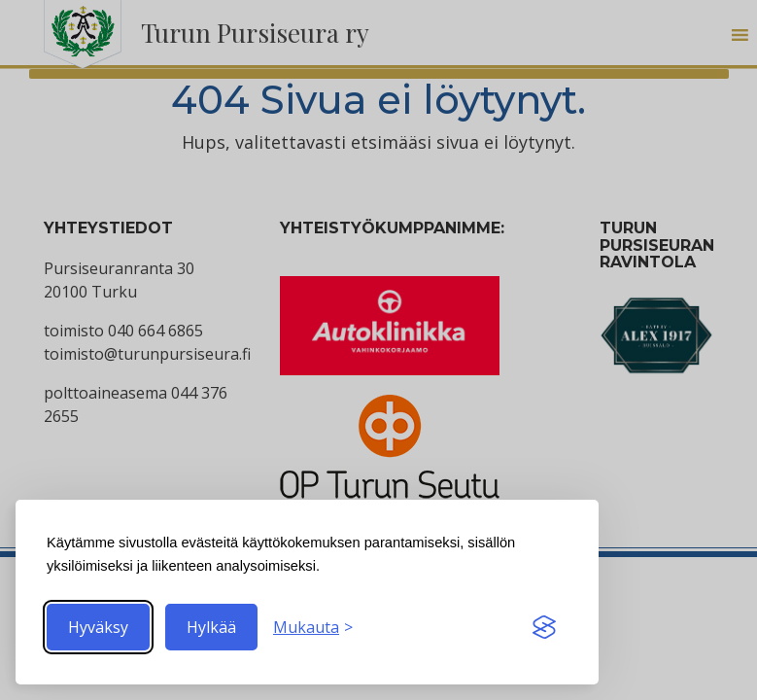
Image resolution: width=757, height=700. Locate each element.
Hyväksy (98, 627)
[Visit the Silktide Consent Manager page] (544, 627)
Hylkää (211, 627)
